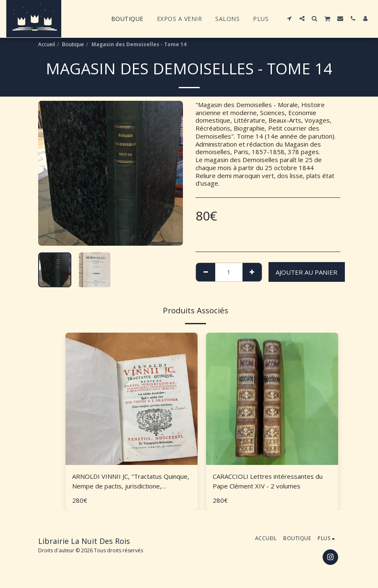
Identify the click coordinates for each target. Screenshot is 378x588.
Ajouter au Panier (306, 272)
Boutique (73, 44)
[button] (289, 18)
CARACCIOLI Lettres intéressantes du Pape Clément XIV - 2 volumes (268, 481)
